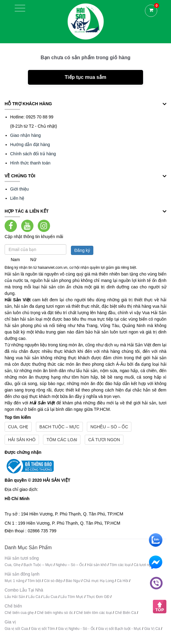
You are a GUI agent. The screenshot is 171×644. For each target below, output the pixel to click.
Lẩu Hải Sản (15, 597)
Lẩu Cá (34, 597)
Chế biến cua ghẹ (19, 613)
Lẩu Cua (50, 597)
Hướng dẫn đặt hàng (30, 145)
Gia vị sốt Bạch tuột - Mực (120, 629)
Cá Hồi (123, 581)
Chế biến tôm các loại (94, 613)
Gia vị (10, 622)
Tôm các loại (62, 440)
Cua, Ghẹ (18, 427)
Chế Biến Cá (125, 613)
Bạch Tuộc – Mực (59, 427)
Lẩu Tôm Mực (72, 597)
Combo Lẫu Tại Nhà (24, 590)
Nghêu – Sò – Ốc (109, 427)
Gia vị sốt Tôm (43, 629)
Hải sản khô (22, 440)
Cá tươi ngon (104, 440)
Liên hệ (17, 198)
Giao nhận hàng (25, 135)
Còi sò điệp (53, 581)
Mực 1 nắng (14, 581)
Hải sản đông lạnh (22, 574)
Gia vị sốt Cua (16, 629)
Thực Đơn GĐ (98, 597)
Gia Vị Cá (152, 629)
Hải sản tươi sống (22, 558)
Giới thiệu (19, 189)
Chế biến (13, 606)
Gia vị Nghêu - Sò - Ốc (77, 629)
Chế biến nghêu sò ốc (55, 613)
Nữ (33, 260)
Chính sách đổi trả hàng (33, 154)
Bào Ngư (73, 581)
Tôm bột (34, 581)
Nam (15, 260)
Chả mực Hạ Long (99, 581)
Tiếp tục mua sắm (85, 77)
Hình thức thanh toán (30, 163)
